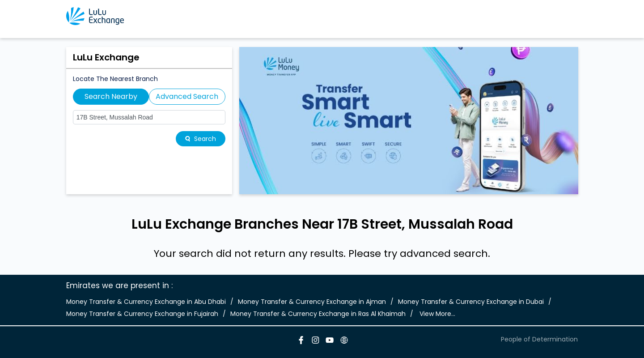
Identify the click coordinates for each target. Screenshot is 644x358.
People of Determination (539, 339)
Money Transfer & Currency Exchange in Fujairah (142, 314)
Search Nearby (111, 96)
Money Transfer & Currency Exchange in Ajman (312, 302)
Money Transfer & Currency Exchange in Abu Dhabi (146, 302)
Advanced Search (187, 96)
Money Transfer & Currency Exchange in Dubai (471, 302)
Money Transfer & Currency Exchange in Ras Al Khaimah (318, 314)
